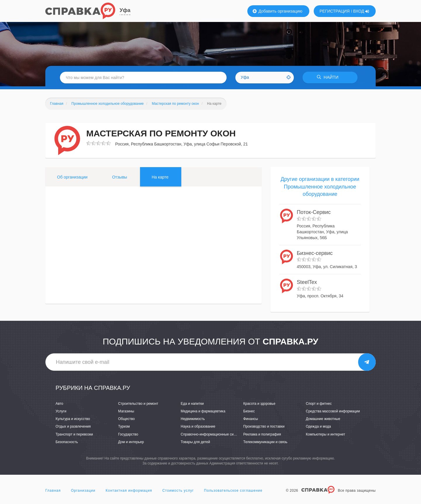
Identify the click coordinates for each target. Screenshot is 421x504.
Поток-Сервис (314, 212)
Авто (59, 404)
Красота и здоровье (259, 404)
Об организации (72, 177)
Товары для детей (195, 442)
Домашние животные (323, 419)
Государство (128, 434)
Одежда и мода (318, 427)
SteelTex (307, 282)
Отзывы (119, 177)
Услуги (61, 411)
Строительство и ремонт (138, 404)
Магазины (126, 411)
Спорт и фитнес (319, 404)
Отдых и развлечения (73, 427)
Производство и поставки (264, 427)
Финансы (251, 419)
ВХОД (361, 11)
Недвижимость (193, 419)
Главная (53, 491)
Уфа (125, 10)
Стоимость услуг (178, 491)
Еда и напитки (192, 404)
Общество (126, 419)
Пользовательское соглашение (233, 491)
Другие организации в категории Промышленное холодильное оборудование (320, 187)
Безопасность (67, 442)
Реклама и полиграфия (262, 434)
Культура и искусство (73, 419)
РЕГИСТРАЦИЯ (335, 11)
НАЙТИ (329, 77)
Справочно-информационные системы (212, 434)
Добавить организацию (277, 11)
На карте (160, 177)
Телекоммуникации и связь (265, 442)
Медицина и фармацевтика (203, 411)
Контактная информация (129, 491)
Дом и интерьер (131, 442)
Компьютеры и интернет (326, 434)
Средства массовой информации (333, 411)
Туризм (124, 427)
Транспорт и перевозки (74, 434)
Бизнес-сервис (315, 253)
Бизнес (249, 411)
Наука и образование (198, 427)
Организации (83, 491)
